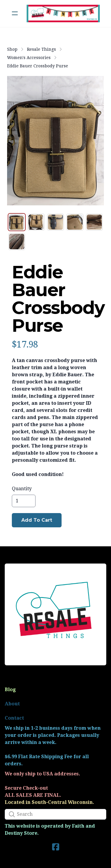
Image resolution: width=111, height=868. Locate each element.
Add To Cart (37, 520)
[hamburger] (15, 13)
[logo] (63, 14)
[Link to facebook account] (56, 847)
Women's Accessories (29, 58)
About (12, 704)
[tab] (17, 222)
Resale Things (41, 49)
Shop (12, 49)
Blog (10, 690)
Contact (14, 718)
